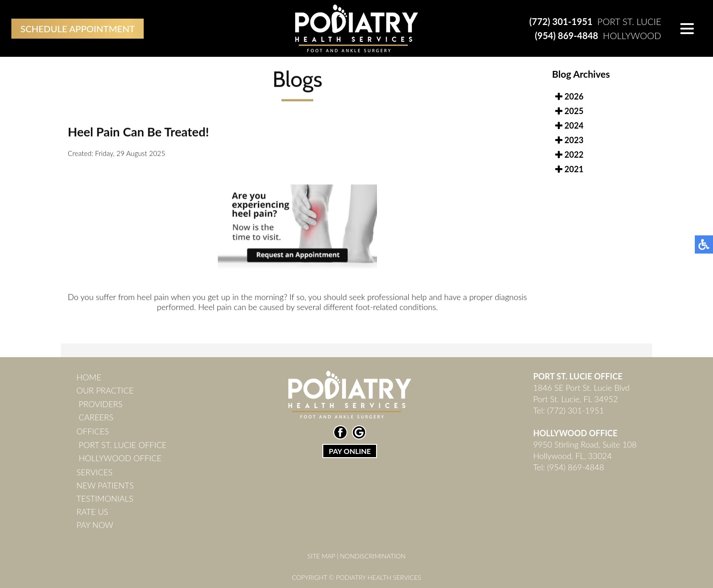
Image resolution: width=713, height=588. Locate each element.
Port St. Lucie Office (123, 445)
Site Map (321, 556)
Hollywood (598, 35)
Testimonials (105, 498)
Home (89, 377)
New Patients (105, 485)
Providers (100, 404)
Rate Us (92, 512)
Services (94, 472)
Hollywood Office (120, 458)
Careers (96, 417)
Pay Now (95, 525)
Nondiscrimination (373, 556)
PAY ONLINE (350, 451)
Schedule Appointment (78, 29)
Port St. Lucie (595, 21)
